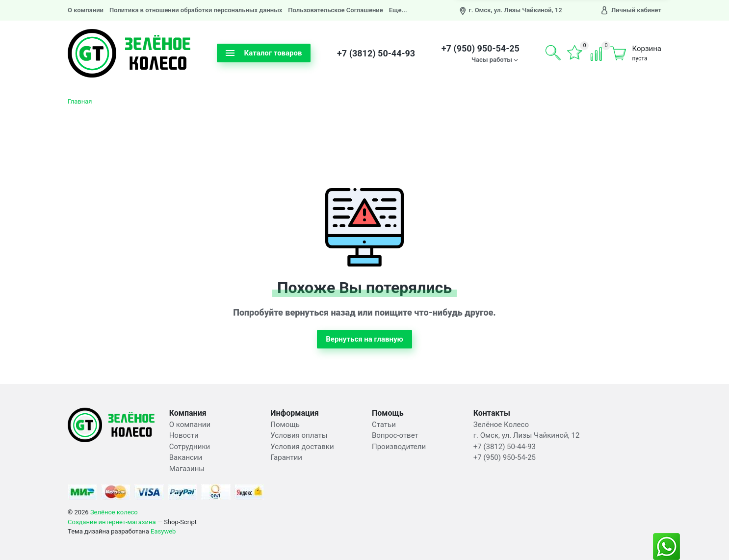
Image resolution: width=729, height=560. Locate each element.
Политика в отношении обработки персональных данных (196, 10)
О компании (86, 10)
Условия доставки (302, 447)
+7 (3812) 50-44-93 (376, 53)
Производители (399, 447)
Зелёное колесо (114, 512)
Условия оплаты (299, 435)
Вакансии (186, 457)
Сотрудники (190, 447)
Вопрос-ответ (395, 435)
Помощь (285, 425)
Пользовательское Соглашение (335, 10)
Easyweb (163, 531)
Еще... (398, 10)
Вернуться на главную (364, 339)
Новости (184, 435)
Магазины (187, 469)
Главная (80, 101)
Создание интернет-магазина (112, 522)
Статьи (384, 425)
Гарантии (286, 457)
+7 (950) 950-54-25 (481, 48)
